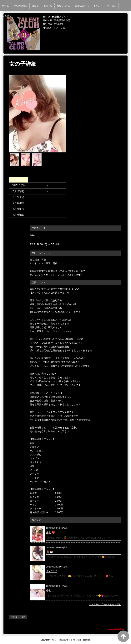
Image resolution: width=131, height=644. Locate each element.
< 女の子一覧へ (18, 617)
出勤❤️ (50, 533)
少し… (50, 590)
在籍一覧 (48, 6)
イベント (98, 6)
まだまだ (52, 571)
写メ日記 (112, 6)
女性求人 (7, 16)
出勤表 (35, 6)
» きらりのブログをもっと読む (105, 604)
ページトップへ (116, 628)
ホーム (6, 6)
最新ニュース (82, 6)
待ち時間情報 (20, 6)
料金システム (64, 6)
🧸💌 (49, 552)
